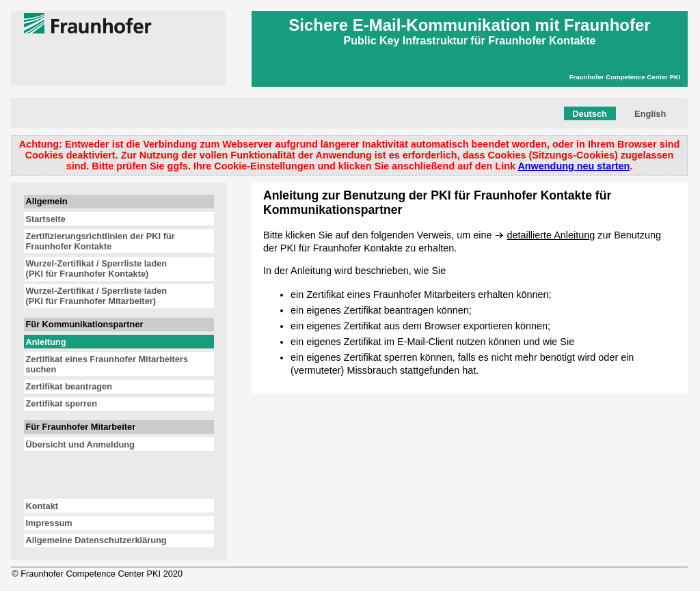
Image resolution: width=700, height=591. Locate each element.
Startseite (45, 219)
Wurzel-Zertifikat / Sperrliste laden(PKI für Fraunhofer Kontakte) (96, 269)
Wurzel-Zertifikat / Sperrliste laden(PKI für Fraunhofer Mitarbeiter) (96, 296)
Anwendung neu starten (574, 166)
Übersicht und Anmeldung (80, 444)
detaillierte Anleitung (551, 235)
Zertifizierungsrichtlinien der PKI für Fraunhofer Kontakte (100, 241)
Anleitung (45, 342)
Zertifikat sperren (61, 403)
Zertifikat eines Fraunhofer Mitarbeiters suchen (107, 364)
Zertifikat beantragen (69, 386)
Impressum (49, 523)
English (650, 114)
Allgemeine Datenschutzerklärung (96, 540)
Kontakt (42, 506)
